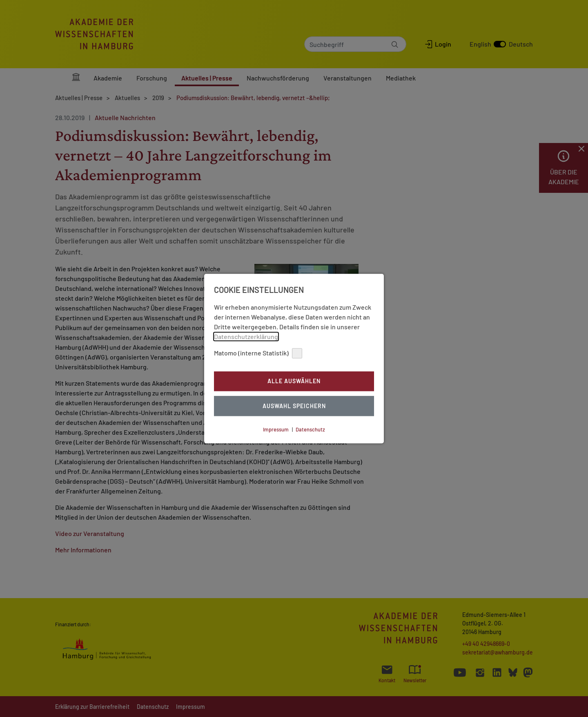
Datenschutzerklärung (246, 336)
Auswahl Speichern (294, 406)
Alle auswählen (294, 381)
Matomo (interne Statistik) (258, 353)
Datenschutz (310, 429)
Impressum (276, 429)
